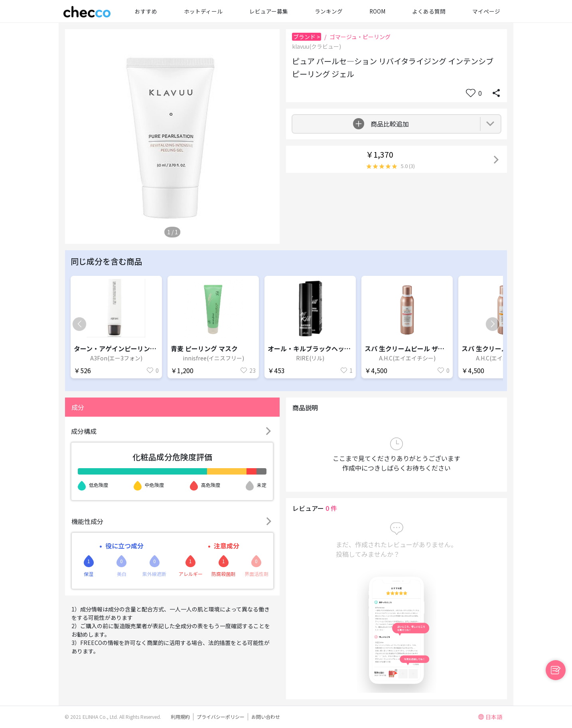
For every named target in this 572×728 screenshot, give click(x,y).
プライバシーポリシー (221, 717)
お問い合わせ (266, 717)
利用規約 (180, 717)
